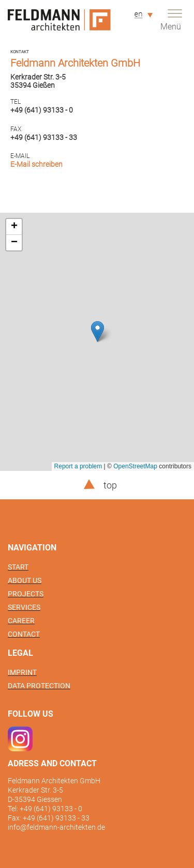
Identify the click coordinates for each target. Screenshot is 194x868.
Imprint (22, 672)
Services (24, 607)
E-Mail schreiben (36, 164)
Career (21, 621)
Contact (24, 634)
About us (25, 580)
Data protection (39, 686)
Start (18, 567)
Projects (26, 594)
